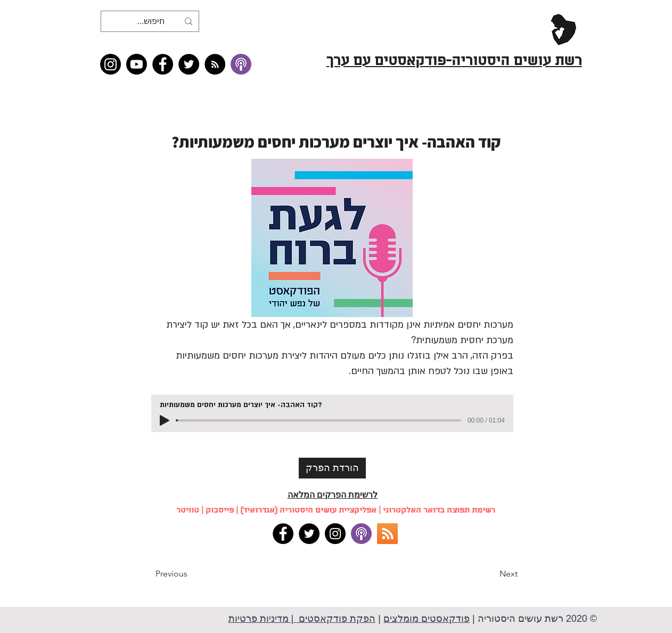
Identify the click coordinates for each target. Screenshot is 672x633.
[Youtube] (137, 64)
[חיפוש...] (151, 21)
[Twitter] (189, 64)
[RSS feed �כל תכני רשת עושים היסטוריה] (215, 64)
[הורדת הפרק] (332, 468)
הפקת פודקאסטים (336, 619)
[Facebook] (163, 64)
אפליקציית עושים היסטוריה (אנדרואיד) (308, 510)
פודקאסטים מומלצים (427, 619)
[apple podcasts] (361, 534)
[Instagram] (110, 64)
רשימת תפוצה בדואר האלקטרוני (439, 510)
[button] (191, 574)
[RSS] (387, 534)
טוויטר (188, 510)
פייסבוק (220, 510)
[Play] (165, 420)
